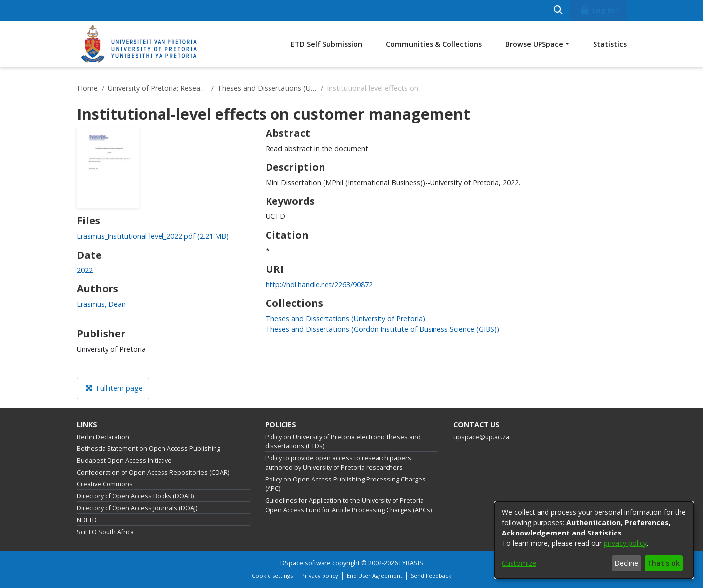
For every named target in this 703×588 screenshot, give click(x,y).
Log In (596, 10)
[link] (153, 236)
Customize (519, 563)
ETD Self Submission (326, 44)
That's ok (663, 563)
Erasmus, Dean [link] (101, 304)
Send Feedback (431, 575)
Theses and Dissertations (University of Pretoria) (267, 88)
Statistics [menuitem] (610, 44)
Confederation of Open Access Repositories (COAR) (153, 472)
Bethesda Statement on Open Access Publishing (149, 449)
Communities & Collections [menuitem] (434, 44)
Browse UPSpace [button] (534, 44)
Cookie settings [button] (272, 575)
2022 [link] (85, 270)
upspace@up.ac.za (481, 437)
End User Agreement (375, 575)
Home (87, 88)
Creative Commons (105, 484)
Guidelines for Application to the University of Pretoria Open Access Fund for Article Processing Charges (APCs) (348, 505)
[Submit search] (559, 11)
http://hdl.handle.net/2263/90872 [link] (319, 285)
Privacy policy (320, 575)
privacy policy (625, 543)
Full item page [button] (114, 388)
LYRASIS (411, 563)
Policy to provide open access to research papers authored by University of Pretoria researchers (338, 463)
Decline (626, 563)
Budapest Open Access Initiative (124, 460)
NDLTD (87, 520)
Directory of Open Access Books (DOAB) (135, 496)
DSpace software (306, 563)
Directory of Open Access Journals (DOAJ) (137, 508)
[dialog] (594, 540)
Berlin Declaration (103, 437)
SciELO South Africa (105, 532)
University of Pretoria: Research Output (158, 88)
